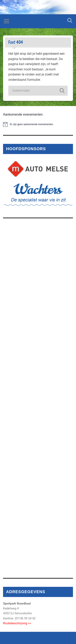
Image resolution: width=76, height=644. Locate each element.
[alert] (38, 124)
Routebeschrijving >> (17, 623)
